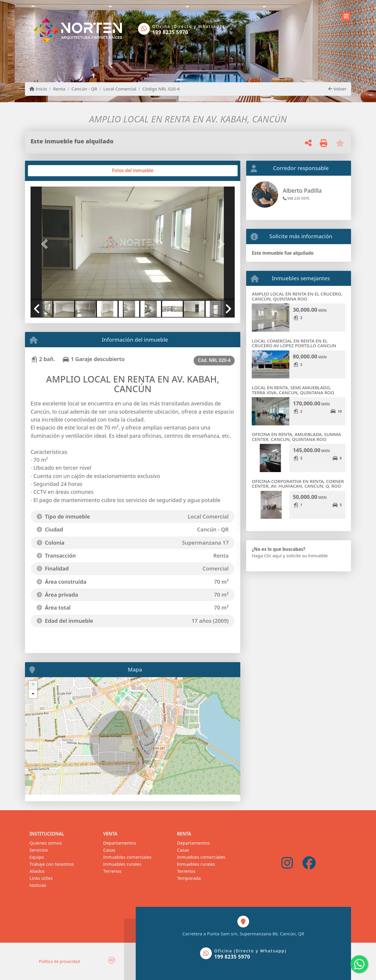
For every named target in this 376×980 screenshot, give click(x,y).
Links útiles (41, 878)
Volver (337, 89)
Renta (59, 89)
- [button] (33, 694)
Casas (109, 850)
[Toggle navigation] (346, 15)
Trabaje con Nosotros (52, 864)
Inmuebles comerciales (127, 857)
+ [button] (33, 685)
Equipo (37, 857)
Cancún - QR (84, 89)
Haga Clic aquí (267, 556)
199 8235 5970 (170, 32)
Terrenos (112, 871)
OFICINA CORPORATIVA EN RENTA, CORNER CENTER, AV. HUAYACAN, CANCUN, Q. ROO (298, 484)
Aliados (37, 871)
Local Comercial (120, 89)
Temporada (189, 878)
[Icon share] (287, 863)
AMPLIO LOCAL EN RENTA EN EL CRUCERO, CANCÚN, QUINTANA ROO (297, 296)
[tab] (53, 171)
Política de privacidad (59, 961)
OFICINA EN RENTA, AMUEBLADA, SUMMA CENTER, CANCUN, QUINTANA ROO (296, 437)
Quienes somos (46, 843)
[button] (46, 244)
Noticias (38, 885)
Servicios (38, 850)
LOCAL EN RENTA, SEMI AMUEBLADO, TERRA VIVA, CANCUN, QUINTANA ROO (293, 390)
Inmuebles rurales (122, 864)
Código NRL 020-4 (161, 89)
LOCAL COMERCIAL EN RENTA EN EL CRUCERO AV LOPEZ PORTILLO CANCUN (294, 343)
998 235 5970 (296, 198)
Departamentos (120, 843)
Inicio (38, 89)
